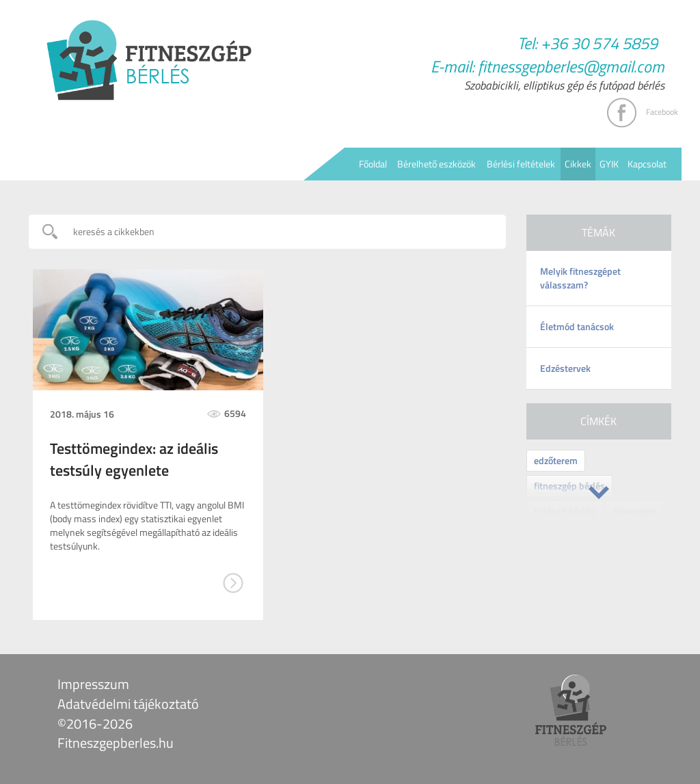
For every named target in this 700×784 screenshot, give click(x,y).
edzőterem (556, 460)
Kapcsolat (647, 164)
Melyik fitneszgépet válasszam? (580, 278)
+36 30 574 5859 (599, 43)
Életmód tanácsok (577, 326)
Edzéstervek (565, 368)
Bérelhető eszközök (436, 164)
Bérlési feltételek (521, 164)
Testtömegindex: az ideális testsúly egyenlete (134, 460)
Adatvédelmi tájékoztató (128, 704)
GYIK (609, 164)
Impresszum (93, 684)
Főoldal (373, 164)
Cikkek (578, 164)
